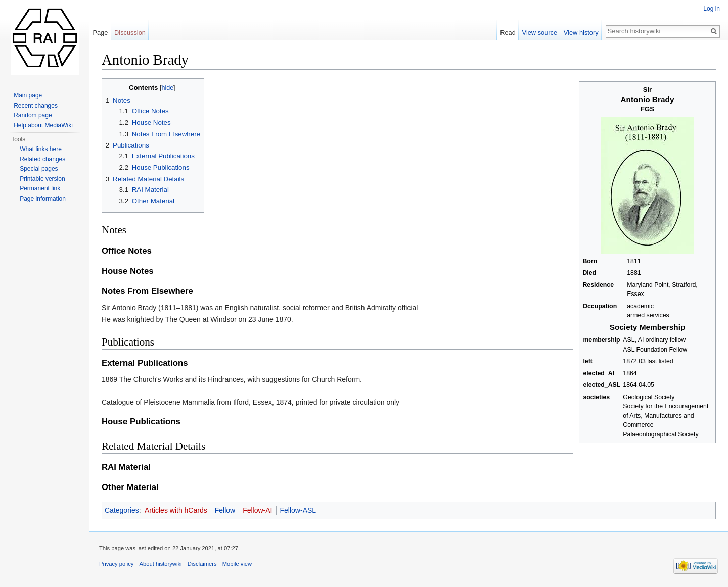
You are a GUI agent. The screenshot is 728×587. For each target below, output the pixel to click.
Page (100, 33)
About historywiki (161, 564)
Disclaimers (202, 564)
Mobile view (237, 564)
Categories (122, 510)
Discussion (130, 33)
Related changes (42, 159)
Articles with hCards (176, 510)
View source (540, 33)
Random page (33, 115)
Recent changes (36, 106)
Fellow (225, 510)
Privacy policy (116, 564)
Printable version (42, 179)
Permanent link (40, 188)
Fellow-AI (257, 510)
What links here (41, 149)
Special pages (39, 169)
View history (581, 33)
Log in (712, 9)
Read (508, 33)
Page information (43, 199)
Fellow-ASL (298, 510)
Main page (28, 95)
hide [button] (167, 88)
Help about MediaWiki (43, 125)
